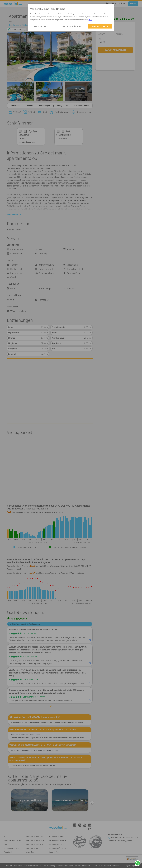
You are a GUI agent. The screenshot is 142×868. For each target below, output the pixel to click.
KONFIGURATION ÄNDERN (70, 26)
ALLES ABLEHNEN (41, 26)
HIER (90, 20)
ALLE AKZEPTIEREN (100, 26)
